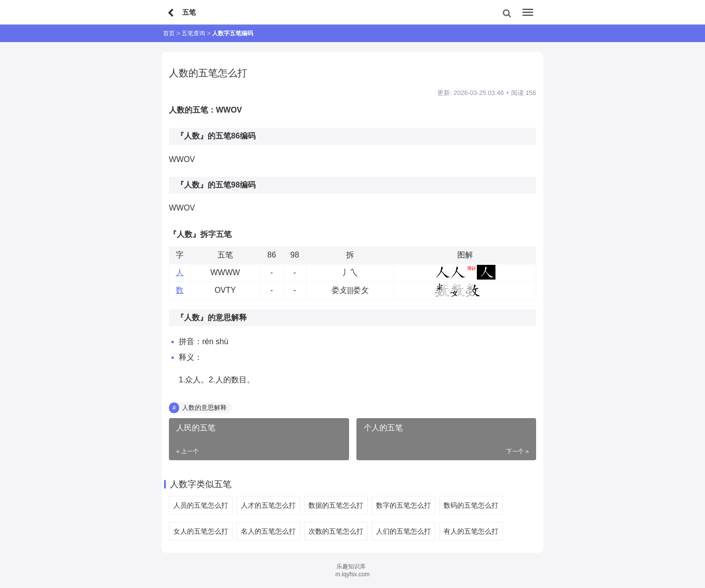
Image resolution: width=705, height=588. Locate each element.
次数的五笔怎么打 (336, 531)
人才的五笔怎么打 (268, 505)
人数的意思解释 (204, 408)
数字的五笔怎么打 (403, 505)
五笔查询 (193, 33)
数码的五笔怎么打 (471, 505)
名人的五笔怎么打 (268, 531)
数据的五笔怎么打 (336, 505)
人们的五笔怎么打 (403, 531)
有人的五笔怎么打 (471, 531)
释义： (190, 357)
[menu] (528, 12)
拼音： (190, 341)
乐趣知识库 (351, 566)
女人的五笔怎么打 (201, 531)
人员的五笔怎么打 (201, 505)
